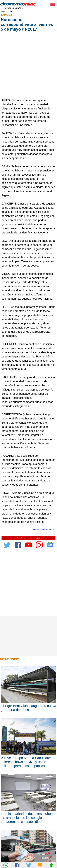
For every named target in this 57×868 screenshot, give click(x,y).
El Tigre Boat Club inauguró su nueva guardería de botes (28, 708)
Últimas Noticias (10, 659)
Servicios (6, 15)
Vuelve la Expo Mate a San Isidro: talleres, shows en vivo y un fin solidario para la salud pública (26, 762)
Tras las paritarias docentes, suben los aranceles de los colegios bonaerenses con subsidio (27, 818)
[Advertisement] (28, 68)
